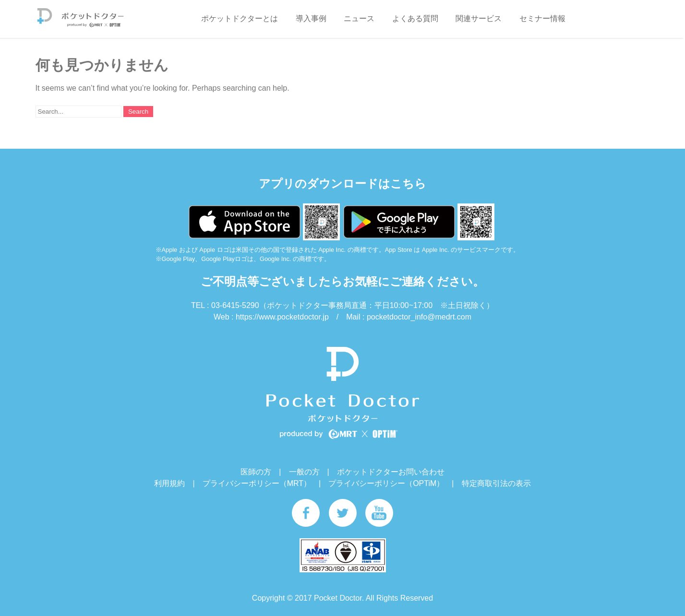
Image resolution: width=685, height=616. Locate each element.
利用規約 (169, 483)
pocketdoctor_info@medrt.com (419, 317)
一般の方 (304, 472)
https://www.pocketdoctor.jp (282, 317)
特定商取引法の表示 (496, 483)
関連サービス (479, 18)
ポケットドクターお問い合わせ (391, 472)
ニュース (359, 18)
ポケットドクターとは (240, 18)
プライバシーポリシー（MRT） (257, 483)
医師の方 (256, 472)
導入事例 (311, 18)
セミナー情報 (542, 18)
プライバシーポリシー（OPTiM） (386, 483)
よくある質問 (415, 18)
